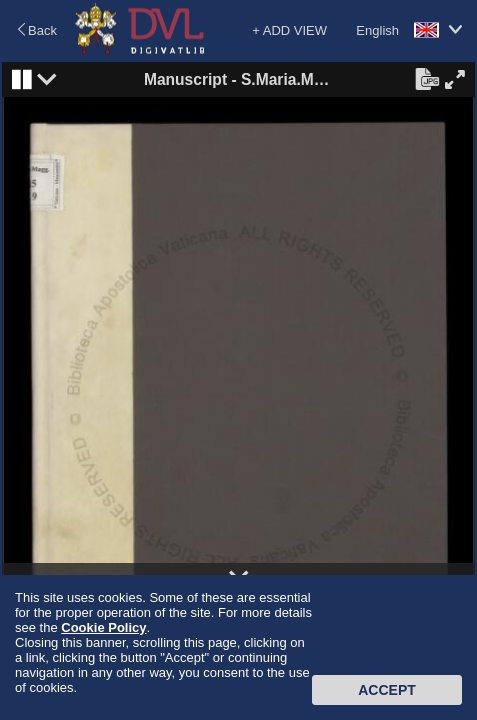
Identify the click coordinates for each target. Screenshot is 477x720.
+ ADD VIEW (289, 30)
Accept (387, 690)
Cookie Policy (103, 627)
